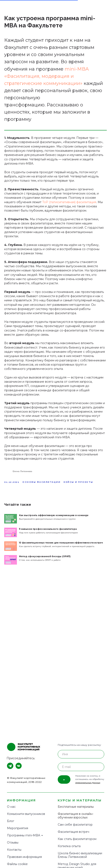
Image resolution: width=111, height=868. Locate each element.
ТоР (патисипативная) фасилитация (69, 202)
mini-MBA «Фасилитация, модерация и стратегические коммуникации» (47, 76)
